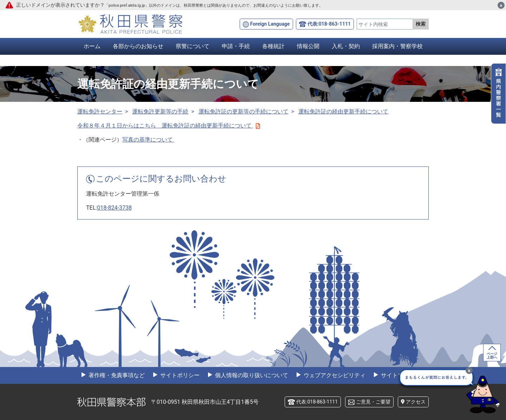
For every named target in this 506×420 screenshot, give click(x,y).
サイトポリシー (179, 375)
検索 (421, 24)
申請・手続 (236, 46)
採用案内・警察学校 (397, 46)
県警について (193, 46)
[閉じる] (501, 5)
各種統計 (273, 46)
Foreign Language (270, 24)
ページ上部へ (492, 356)
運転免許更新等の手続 (160, 111)
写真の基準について (148, 140)
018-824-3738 (114, 208)
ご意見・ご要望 (373, 402)
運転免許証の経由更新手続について (343, 111)
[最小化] (469, 370)
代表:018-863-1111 (329, 24)
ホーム (92, 46)
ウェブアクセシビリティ (334, 375)
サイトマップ (397, 375)
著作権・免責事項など (116, 375)
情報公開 (308, 46)
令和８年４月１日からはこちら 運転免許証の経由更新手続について (169, 126)
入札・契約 (346, 46)
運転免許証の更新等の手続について (244, 111)
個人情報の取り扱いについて (251, 375)
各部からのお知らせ (138, 46)
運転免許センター (100, 111)
